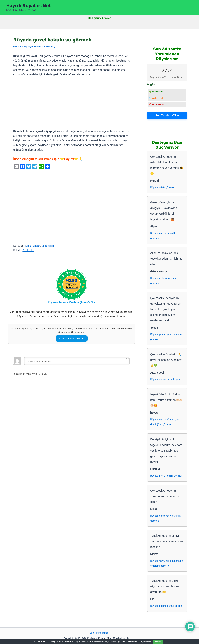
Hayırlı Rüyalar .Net (29, 6)
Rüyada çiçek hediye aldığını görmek (166, 518)
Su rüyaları (49, 246)
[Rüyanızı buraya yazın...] (77, 361)
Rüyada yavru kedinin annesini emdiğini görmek (167, 563)
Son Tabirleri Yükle (167, 115)
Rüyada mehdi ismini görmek (166, 476)
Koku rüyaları (33, 246)
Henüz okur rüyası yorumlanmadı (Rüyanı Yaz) (34, 47)
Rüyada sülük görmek (162, 187)
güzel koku (28, 250)
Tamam (158, 642)
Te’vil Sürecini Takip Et (72, 338)
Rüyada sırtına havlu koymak (166, 379)
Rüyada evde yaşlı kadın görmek (163, 281)
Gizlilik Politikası (99, 633)
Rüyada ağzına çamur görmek (167, 606)
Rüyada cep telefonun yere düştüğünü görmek (165, 422)
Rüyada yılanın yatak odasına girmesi (166, 337)
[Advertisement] (72, 103)
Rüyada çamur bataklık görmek (163, 236)
